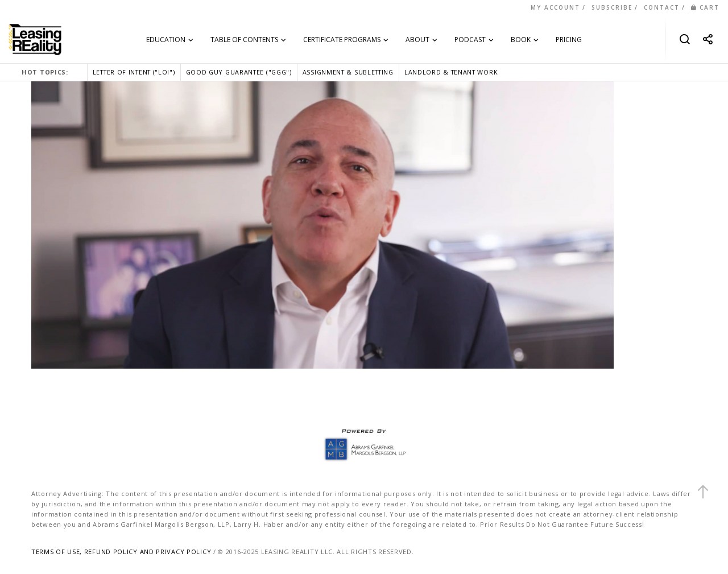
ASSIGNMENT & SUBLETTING (348, 72)
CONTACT (662, 7)
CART (705, 7)
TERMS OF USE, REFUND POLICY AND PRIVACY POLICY (121, 552)
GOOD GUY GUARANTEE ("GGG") (239, 72)
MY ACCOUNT (555, 7)
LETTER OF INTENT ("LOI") (134, 72)
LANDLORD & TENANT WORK (451, 72)
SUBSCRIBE (612, 7)
